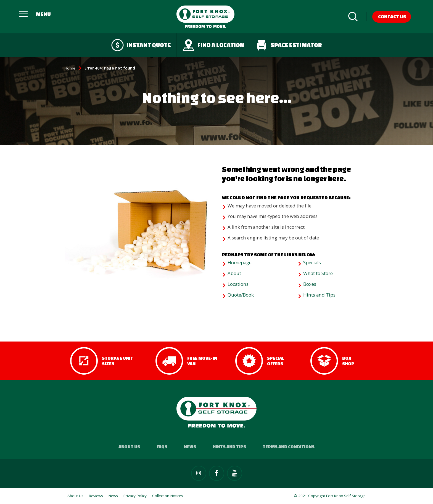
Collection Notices (168, 496)
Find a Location (213, 45)
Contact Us (392, 16)
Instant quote (141, 45)
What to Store (318, 273)
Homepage (240, 262)
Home (70, 68)
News (190, 447)
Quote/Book (241, 295)
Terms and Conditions (289, 447)
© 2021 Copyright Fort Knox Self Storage (330, 496)
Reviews (96, 496)
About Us (129, 447)
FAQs (162, 447)
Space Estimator (289, 45)
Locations (238, 284)
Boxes (310, 284)
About (234, 273)
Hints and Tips (319, 295)
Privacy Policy (135, 496)
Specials (312, 262)
